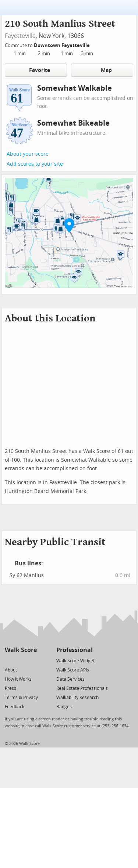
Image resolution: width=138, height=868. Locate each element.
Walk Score (21, 650)
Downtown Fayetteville (62, 45)
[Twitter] (9, 660)
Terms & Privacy (21, 698)
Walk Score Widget (75, 661)
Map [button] (102, 70)
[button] (69, 225)
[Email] (32, 660)
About (11, 670)
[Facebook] (20, 660)
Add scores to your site (35, 164)
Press (10, 688)
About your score (28, 154)
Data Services (70, 679)
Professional (75, 650)
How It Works (18, 679)
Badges (64, 707)
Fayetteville (20, 36)
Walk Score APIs (73, 670)
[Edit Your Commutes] (95, 44)
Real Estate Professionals (82, 688)
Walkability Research (77, 698)
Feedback (15, 707)
